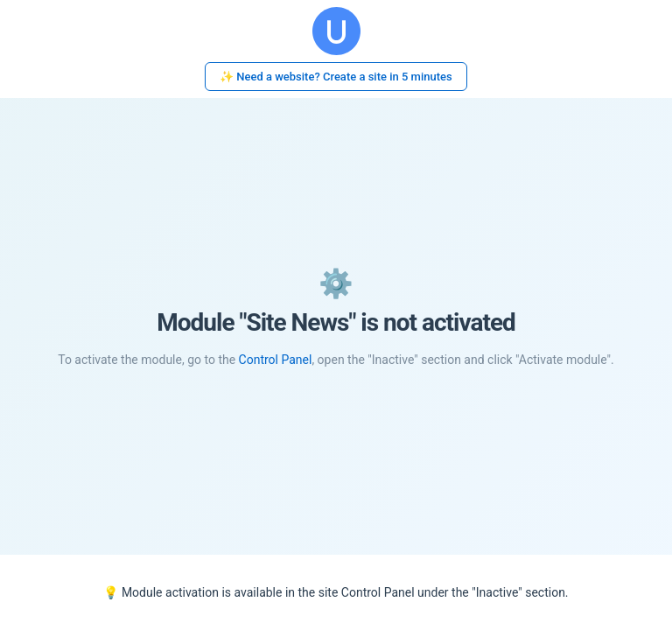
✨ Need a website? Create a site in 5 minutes (336, 77)
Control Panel (276, 360)
